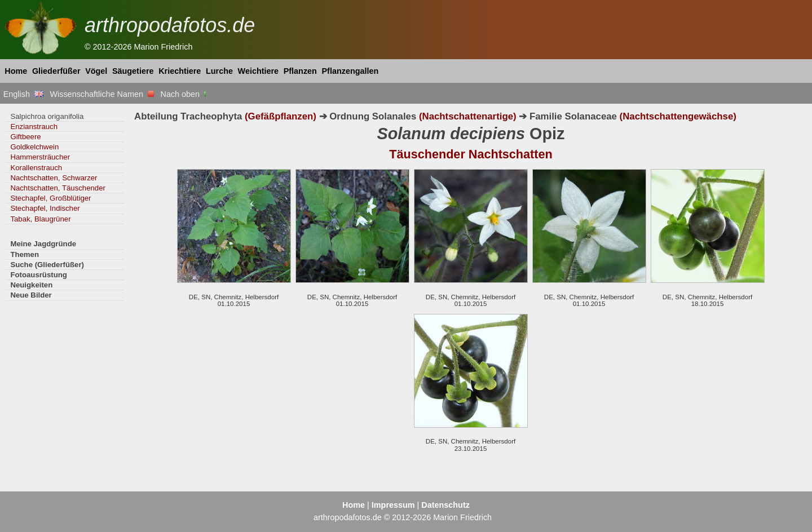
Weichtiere (259, 71)
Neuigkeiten (31, 285)
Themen (25, 254)
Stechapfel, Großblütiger (50, 198)
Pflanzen (300, 71)
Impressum (393, 505)
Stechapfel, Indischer (45, 208)
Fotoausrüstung (38, 275)
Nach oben (185, 94)
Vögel (96, 71)
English (23, 94)
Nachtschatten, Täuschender (58, 188)
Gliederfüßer (56, 71)
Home (16, 71)
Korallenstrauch (36, 168)
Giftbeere (25, 137)
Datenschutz (445, 505)
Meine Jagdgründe (43, 244)
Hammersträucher (40, 157)
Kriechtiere (180, 71)
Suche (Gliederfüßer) (47, 265)
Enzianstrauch (34, 127)
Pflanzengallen (350, 71)
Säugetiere (133, 71)
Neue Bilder (31, 295)
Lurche (219, 71)
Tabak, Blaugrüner (40, 219)
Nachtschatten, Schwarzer (54, 178)
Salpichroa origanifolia (47, 116)
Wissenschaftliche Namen (102, 94)
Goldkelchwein (34, 147)
